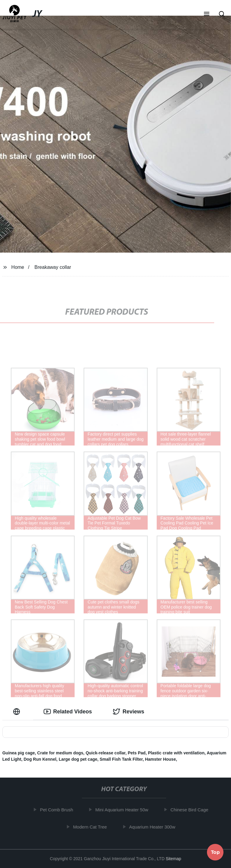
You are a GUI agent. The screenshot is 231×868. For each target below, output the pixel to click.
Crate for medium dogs (60, 753)
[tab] (18, 712)
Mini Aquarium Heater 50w (123, 810)
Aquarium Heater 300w (154, 827)
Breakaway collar (53, 267)
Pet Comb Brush (58, 810)
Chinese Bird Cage (191, 810)
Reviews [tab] (128, 712)
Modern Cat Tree (92, 827)
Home (18, 267)
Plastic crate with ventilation (176, 753)
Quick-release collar (106, 753)
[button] (207, 14)
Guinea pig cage (19, 753)
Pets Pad (137, 753)
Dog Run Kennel (40, 759)
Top (215, 852)
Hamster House (160, 759)
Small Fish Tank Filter (121, 759)
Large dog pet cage (78, 759)
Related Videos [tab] (68, 712)
